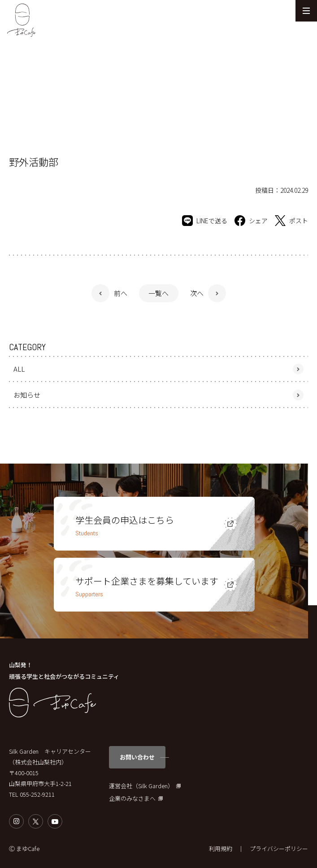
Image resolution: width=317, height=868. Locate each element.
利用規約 (221, 848)
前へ (121, 293)
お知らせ (27, 395)
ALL (19, 369)
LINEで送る (205, 221)
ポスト (291, 221)
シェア (251, 221)
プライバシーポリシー (279, 848)
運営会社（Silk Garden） (141, 786)
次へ (197, 293)
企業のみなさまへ (132, 799)
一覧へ (158, 293)
